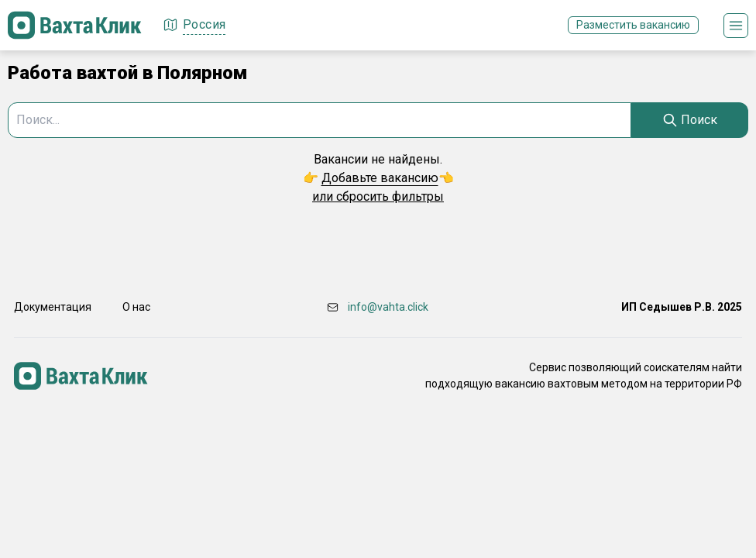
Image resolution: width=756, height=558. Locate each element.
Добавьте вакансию (380, 178)
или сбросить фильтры (378, 196)
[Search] (690, 120)
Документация (53, 307)
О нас (136, 307)
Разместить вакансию (633, 25)
